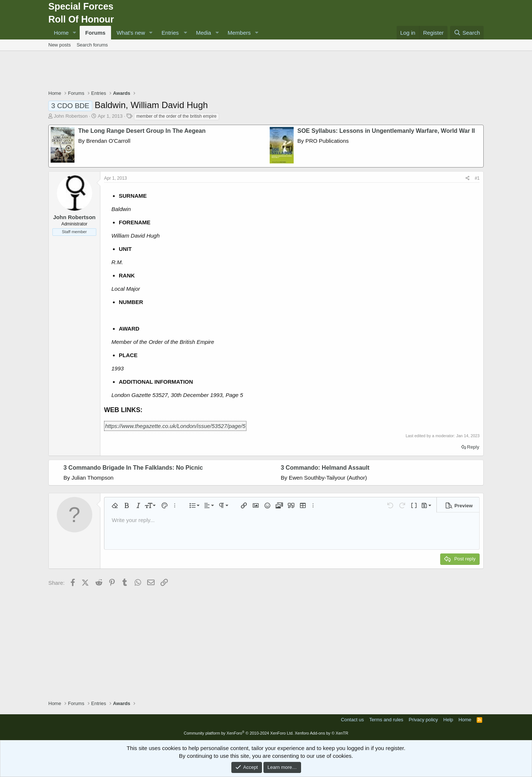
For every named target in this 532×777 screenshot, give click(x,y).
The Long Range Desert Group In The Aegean (142, 131)
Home (61, 33)
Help (448, 720)
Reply (473, 447)
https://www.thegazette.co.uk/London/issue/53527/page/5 (175, 426)
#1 (477, 178)
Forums (95, 33)
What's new (131, 33)
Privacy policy (423, 720)
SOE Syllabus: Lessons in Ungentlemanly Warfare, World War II (386, 131)
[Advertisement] (266, 71)
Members (239, 33)
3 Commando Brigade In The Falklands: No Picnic (133, 468)
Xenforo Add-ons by (322, 733)
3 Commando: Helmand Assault (325, 468)
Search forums (92, 45)
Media (203, 33)
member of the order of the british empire (177, 116)
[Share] (468, 178)
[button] (75, 33)
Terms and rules (386, 720)
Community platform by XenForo (239, 733)
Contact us (352, 720)
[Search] (467, 33)
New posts (60, 45)
